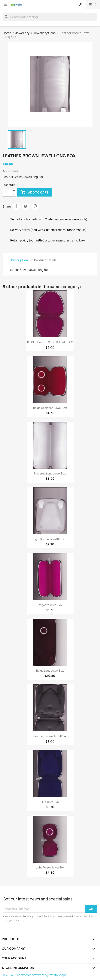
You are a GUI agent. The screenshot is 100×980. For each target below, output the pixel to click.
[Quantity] (7, 192)
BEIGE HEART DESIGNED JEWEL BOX (50, 342)
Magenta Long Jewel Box (50, 473)
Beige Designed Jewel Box (50, 408)
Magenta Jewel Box (50, 605)
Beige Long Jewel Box (50, 671)
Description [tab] (20, 260)
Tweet (26, 206)
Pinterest (35, 206)
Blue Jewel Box (50, 802)
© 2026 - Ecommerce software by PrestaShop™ (35, 975)
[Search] (50, 17)
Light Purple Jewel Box (50, 867)
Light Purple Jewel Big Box (50, 539)
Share (16, 206)
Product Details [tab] (45, 260)
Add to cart (35, 192)
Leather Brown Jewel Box (50, 736)
